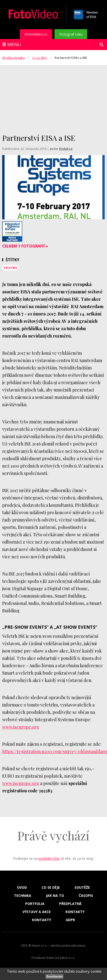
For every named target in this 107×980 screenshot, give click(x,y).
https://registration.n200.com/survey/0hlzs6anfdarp (55, 751)
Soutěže (82, 888)
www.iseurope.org (21, 727)
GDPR (70, 920)
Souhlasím (54, 976)
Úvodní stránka (13, 58)
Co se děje (40, 58)
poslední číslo (49, 858)
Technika (23, 896)
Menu (14, 44)
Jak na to (55, 896)
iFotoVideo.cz (36, 34)
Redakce (66, 149)
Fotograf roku (71, 34)
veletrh (10, 268)
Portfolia (35, 904)
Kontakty (75, 912)
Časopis (86, 896)
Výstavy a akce (37, 912)
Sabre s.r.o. (67, 958)
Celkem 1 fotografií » (25, 246)
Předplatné (70, 904)
